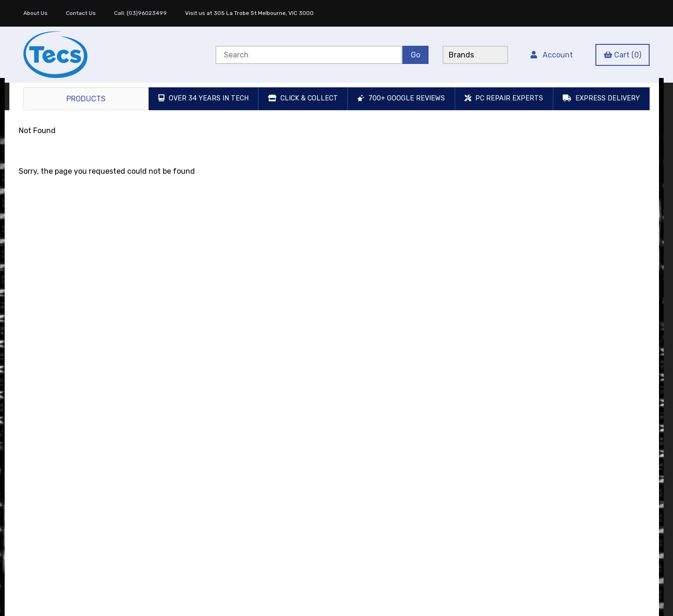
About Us (36, 13)
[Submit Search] (415, 55)
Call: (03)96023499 (140, 13)
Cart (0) (623, 55)
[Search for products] (309, 55)
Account (552, 55)
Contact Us (81, 13)
